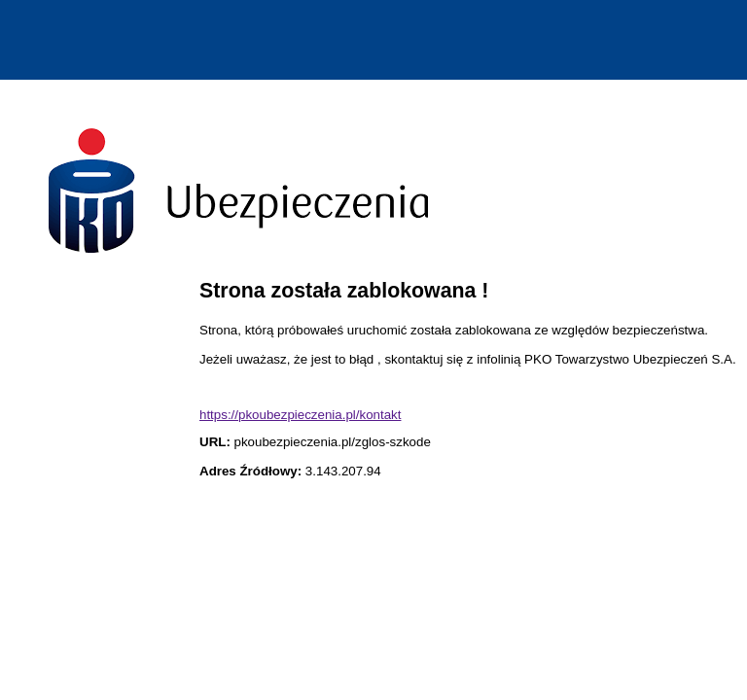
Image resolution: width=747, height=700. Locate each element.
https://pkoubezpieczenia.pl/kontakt (300, 415)
